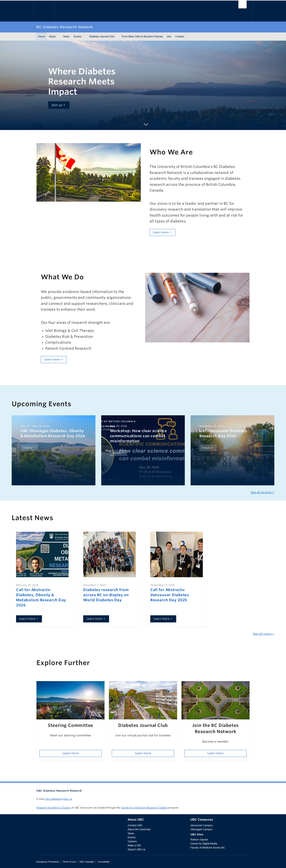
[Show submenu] (59, 37)
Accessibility (104, 862)
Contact (180, 36)
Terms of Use (69, 862)
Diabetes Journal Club (102, 36)
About (52, 36)
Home (41, 36)
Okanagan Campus (201, 829)
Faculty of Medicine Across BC (208, 848)
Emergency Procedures (48, 862)
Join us (57, 105)
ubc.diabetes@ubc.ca (59, 799)
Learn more (161, 232)
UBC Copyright (87, 862)
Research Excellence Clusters (54, 808)
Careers (132, 841)
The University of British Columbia (44, 11)
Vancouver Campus (202, 825)
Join (169, 36)
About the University (139, 829)
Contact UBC (135, 825)
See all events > (262, 492)
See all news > (264, 634)
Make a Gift (134, 845)
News (66, 36)
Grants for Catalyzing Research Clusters (144, 808)
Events (77, 36)
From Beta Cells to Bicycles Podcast (142, 36)
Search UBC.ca (136, 849)
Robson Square (199, 840)
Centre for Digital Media (204, 844)
